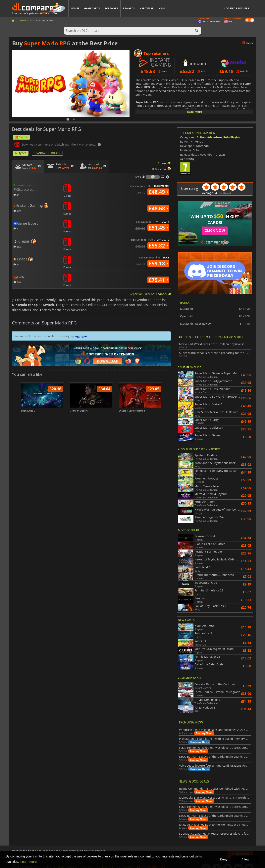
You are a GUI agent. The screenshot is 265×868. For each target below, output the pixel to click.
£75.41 (158, 280)
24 (16, 195)
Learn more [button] (28, 862)
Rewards (129, 8)
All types (21, 153)
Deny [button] (224, 859)
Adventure (214, 137)
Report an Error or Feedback (150, 294)
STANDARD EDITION (47, 153)
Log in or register (237, 8)
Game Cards (92, 8)
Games (75, 8)
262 (17, 246)
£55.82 (158, 246)
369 (17, 211)
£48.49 (158, 192)
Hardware (147, 8)
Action (201, 137)
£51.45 (158, 228)
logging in (81, 336)
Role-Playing (232, 137)
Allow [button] (245, 859)
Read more (194, 112)
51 (16, 264)
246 (17, 282)
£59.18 (158, 263)
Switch (21, 137)
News (162, 8)
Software (111, 8)
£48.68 (158, 208)
